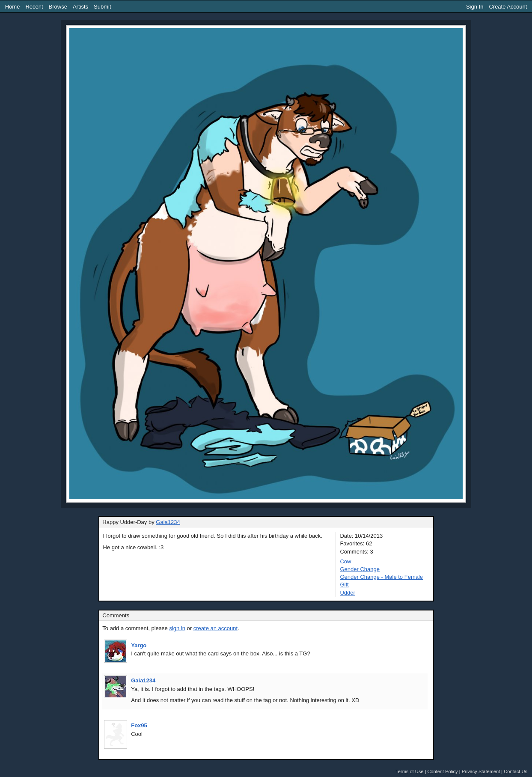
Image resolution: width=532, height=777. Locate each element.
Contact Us (516, 771)
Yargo (139, 645)
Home (13, 7)
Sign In (475, 7)
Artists (80, 7)
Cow (345, 561)
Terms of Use (409, 771)
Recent (34, 7)
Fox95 (139, 725)
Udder (347, 593)
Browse (58, 7)
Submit (102, 7)
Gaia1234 (168, 522)
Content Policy (442, 771)
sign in (177, 628)
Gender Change (360, 569)
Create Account (508, 7)
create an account (215, 628)
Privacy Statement (481, 771)
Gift (344, 585)
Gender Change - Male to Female (381, 577)
